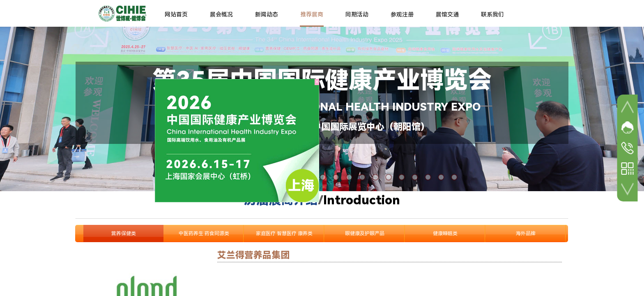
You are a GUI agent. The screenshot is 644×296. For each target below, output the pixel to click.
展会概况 (221, 14)
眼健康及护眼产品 (365, 234)
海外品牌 (526, 234)
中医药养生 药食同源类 (204, 234)
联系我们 (492, 14)
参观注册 (402, 14)
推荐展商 (312, 14)
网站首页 (176, 14)
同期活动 (357, 14)
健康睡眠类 (445, 234)
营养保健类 (124, 234)
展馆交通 (447, 14)
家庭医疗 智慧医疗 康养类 (284, 234)
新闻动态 (267, 14)
